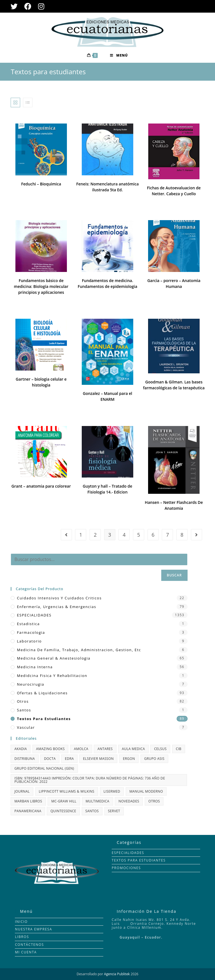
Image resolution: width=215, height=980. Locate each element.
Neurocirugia (31, 684)
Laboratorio (29, 641)
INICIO (21, 922)
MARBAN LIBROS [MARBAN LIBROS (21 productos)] (28, 801)
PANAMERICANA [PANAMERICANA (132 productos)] (28, 811)
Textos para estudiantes (44, 719)
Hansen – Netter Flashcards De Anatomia (174, 505)
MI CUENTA (26, 952)
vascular (26, 727)
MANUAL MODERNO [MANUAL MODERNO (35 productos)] (146, 791)
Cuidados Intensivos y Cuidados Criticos (59, 598)
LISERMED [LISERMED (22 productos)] (112, 791)
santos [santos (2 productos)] (92, 811)
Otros (23, 701)
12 (183, 102)
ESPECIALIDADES (34, 615)
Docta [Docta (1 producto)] (50, 759)
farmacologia (31, 632)
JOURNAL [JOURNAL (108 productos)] (22, 791)
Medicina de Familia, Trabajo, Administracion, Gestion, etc (79, 650)
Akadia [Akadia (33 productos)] (21, 749)
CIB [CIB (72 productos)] (179, 749)
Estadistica (28, 624)
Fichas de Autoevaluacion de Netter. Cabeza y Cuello (174, 191)
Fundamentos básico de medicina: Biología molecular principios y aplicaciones (41, 286)
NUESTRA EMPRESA (33, 929)
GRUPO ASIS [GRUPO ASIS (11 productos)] (154, 759)
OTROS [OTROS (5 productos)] (154, 801)
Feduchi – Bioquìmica (41, 184)
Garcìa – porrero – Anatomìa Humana (174, 283)
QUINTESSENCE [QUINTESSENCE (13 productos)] (63, 811)
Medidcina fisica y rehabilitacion (52, 676)
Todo (200, 102)
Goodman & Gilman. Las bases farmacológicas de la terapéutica (174, 385)
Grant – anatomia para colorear (41, 486)
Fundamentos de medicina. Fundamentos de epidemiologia (108, 283)
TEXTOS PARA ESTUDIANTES (139, 860)
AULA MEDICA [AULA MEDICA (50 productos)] (133, 749)
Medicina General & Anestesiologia (54, 658)
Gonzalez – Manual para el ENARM (107, 396)
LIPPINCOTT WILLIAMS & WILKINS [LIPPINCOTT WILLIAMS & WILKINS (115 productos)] (67, 791)
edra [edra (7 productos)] (69, 759)
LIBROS (22, 937)
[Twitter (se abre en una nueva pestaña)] (16, 6)
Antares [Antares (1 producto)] (105, 749)
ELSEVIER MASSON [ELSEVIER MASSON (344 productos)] (98, 759)
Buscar (174, 575)
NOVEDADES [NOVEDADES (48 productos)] (129, 801)
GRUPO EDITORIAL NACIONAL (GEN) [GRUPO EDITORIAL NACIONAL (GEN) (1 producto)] (44, 768)
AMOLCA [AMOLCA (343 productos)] (81, 749)
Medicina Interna (35, 667)
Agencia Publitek (117, 974)
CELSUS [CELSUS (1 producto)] (160, 749)
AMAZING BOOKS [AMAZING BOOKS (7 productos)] (51, 749)
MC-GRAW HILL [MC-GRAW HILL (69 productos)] (64, 801)
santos (24, 710)
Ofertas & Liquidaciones (42, 693)
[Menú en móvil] (119, 55)
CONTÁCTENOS (29, 945)
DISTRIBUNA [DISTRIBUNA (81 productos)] (24, 759)
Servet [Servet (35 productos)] (114, 811)
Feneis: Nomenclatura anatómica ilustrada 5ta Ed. (107, 187)
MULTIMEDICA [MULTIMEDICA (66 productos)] (98, 801)
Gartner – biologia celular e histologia (41, 382)
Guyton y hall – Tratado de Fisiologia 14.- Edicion (108, 489)
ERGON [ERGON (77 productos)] (129, 759)
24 (190, 102)
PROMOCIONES (126, 868)
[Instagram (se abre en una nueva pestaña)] (41, 6)
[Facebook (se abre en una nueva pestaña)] (28, 6)
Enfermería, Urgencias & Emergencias (56, 607)
